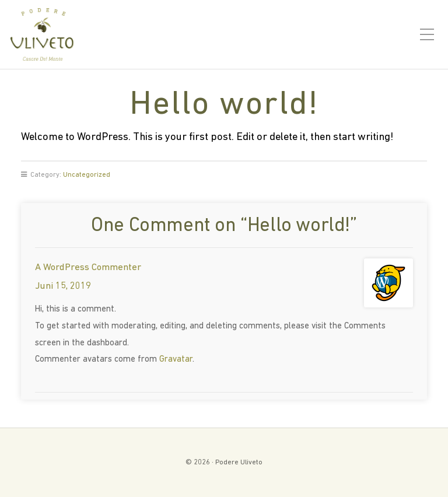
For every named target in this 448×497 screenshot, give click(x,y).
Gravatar (176, 360)
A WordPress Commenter (88, 267)
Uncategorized (87, 175)
